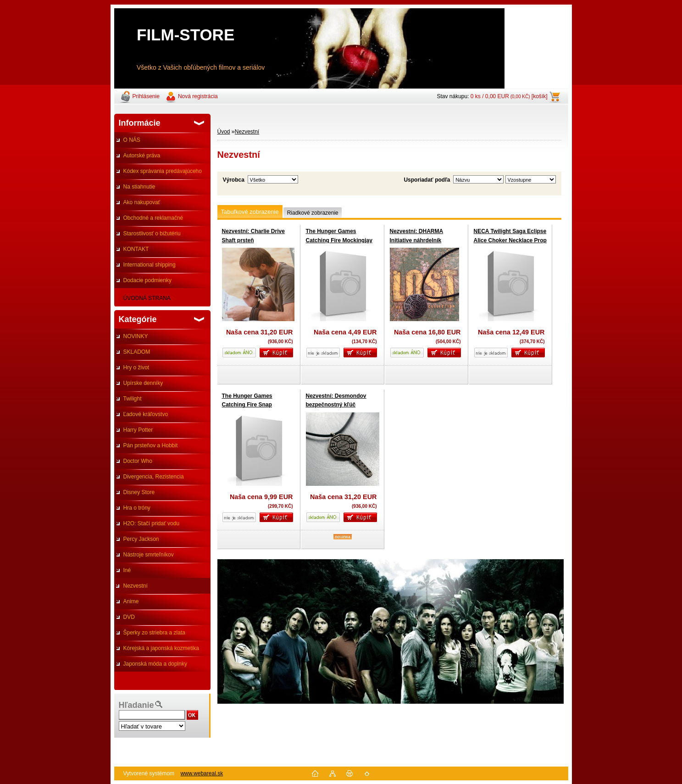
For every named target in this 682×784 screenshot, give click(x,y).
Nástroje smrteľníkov (149, 555)
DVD (129, 617)
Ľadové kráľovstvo (146, 414)
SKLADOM (137, 352)
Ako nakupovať (142, 202)
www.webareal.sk (202, 773)
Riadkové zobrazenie (313, 213)
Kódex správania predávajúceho (163, 171)
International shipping (150, 265)
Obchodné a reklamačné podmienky (149, 220)
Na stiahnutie (139, 187)
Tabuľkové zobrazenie (250, 212)
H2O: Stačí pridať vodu (152, 523)
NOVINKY (136, 336)
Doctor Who (138, 461)
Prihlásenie (146, 96)
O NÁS (132, 140)
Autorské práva (142, 156)
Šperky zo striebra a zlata (154, 633)
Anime (131, 601)
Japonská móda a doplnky (155, 664)
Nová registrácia (198, 96)
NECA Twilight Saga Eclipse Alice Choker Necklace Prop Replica (510, 240)
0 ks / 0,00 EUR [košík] (509, 96)
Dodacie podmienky (147, 280)
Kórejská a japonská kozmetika (161, 648)
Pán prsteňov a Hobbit (151, 445)
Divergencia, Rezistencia (154, 477)
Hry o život (136, 367)
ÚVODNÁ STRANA (147, 298)
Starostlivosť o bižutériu (152, 234)
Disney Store (139, 492)
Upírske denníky (143, 383)
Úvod (224, 132)
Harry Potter (138, 430)
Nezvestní (136, 586)
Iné (127, 570)
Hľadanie (136, 705)
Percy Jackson (141, 539)
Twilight (133, 399)
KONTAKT (136, 249)
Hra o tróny (137, 508)
